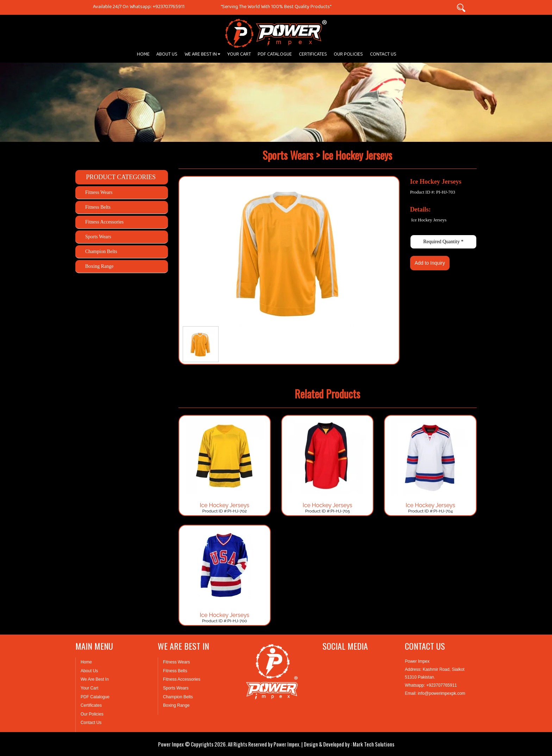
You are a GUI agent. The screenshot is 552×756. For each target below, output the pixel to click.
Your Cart (89, 688)
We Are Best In (95, 679)
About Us (89, 671)
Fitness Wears (99, 192)
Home (86, 662)
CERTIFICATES (313, 56)
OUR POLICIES (348, 56)
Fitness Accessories (104, 222)
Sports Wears (98, 237)
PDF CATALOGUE (275, 56)
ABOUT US (167, 56)
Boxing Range (99, 266)
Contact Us (91, 723)
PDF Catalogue (95, 697)
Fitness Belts (98, 207)
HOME (143, 56)
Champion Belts (101, 251)
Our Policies (92, 714)
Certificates (91, 705)
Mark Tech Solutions (374, 744)
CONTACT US (383, 56)
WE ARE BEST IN (202, 56)
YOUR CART (239, 56)
